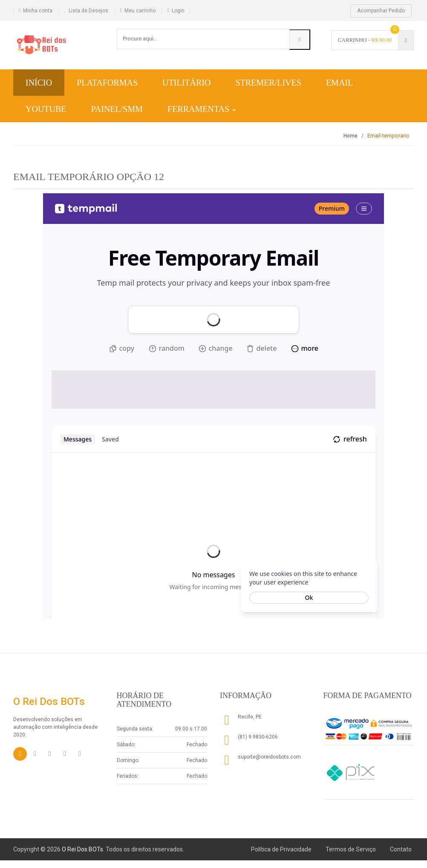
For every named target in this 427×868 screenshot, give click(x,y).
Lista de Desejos (88, 11)
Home (351, 136)
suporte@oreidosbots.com (269, 757)
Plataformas (107, 83)
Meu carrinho (140, 11)
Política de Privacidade (281, 849)
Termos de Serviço (351, 849)
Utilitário (186, 83)
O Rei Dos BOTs (82, 849)
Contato (401, 849)
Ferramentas (202, 109)
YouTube (46, 109)
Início (39, 83)
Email (339, 83)
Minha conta (38, 11)
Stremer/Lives (268, 83)
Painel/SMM (117, 109)
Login (178, 11)
